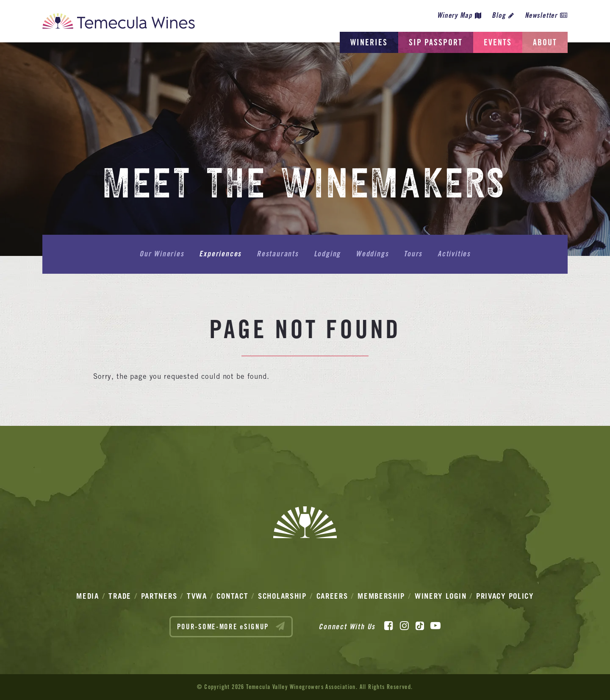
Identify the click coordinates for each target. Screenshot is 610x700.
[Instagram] (404, 626)
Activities (454, 254)
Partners (159, 596)
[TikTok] (420, 626)
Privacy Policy (505, 596)
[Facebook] (389, 626)
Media (88, 596)
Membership (381, 596)
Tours (413, 254)
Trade (120, 596)
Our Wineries (162, 254)
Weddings (372, 254)
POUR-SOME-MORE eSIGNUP (231, 626)
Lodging (327, 254)
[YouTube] (435, 626)
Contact (232, 596)
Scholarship (282, 596)
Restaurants (278, 254)
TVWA (197, 596)
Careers (332, 596)
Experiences (220, 254)
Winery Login (441, 596)
